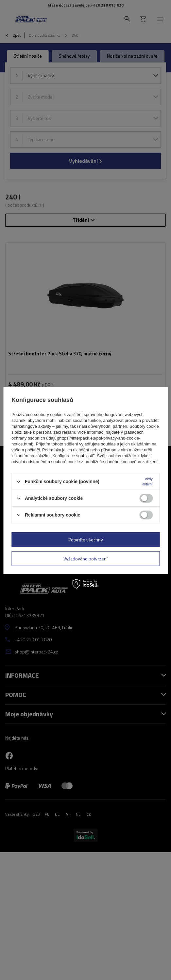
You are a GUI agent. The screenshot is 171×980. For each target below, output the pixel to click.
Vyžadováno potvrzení (85, 558)
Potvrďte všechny (86, 539)
